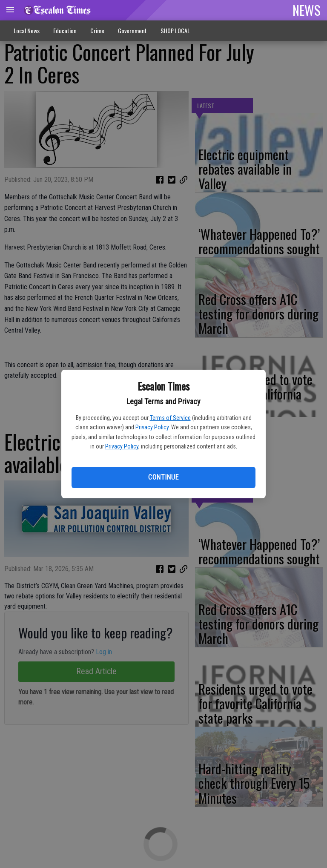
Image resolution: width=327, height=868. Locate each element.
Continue (163, 477)
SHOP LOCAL (175, 30)
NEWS (307, 10)
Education (65, 30)
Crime (97, 30)
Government (132, 30)
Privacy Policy (152, 427)
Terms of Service (170, 418)
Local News (27, 30)
